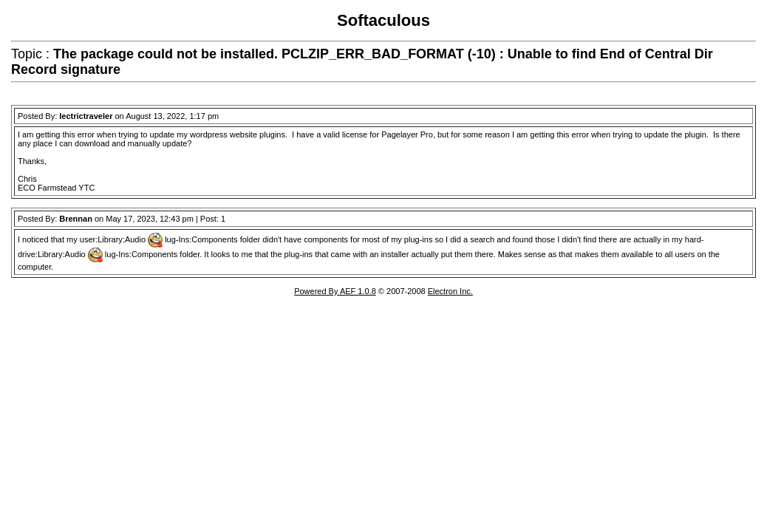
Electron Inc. (450, 291)
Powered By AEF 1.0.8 (335, 291)
